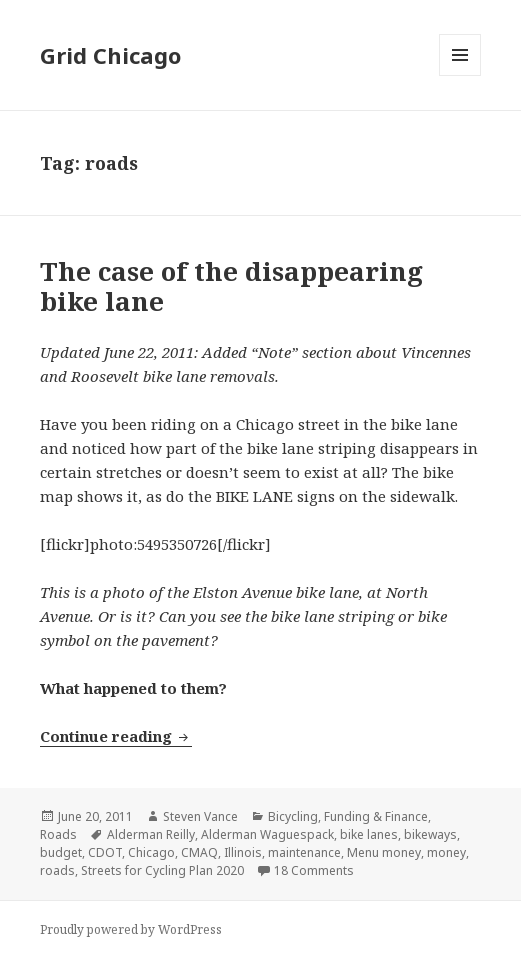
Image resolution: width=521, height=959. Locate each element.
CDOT (105, 852)
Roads (58, 834)
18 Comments (314, 870)
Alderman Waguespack (267, 834)
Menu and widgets (460, 75)
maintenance (304, 852)
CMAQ (199, 852)
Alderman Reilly (151, 834)
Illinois (243, 852)
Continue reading (116, 736)
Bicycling (293, 816)
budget (61, 852)
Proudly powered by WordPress (131, 929)
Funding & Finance (376, 816)
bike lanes (369, 834)
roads (57, 870)
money (446, 852)
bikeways (430, 834)
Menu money (384, 852)
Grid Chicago (110, 55)
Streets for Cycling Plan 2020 (162, 870)
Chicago (151, 852)
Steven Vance (200, 816)
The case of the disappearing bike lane (231, 286)
